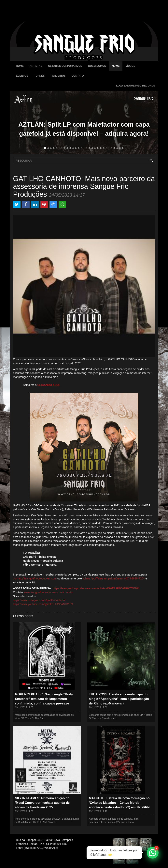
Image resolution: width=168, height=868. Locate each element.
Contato (78, 76)
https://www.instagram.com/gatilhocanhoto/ (39, 600)
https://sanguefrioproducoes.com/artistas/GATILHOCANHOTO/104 (96, 588)
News (116, 66)
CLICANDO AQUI (48, 385)
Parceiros (58, 76)
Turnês (39, 76)
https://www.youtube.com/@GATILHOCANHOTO (43, 604)
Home (20, 66)
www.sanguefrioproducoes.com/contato (48, 592)
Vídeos (130, 66)
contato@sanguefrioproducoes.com (35, 578)
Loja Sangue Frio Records (136, 86)
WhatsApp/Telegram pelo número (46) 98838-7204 (114, 578)
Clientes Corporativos (65, 66)
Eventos (22, 76)
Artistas (36, 66)
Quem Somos (97, 66)
